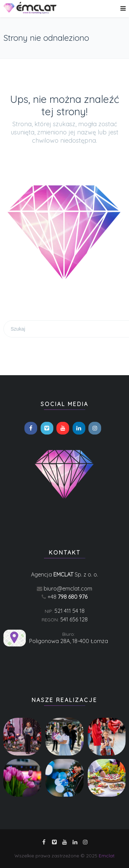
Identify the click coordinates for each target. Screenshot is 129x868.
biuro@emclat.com (68, 588)
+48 (67, 597)
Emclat (107, 856)
